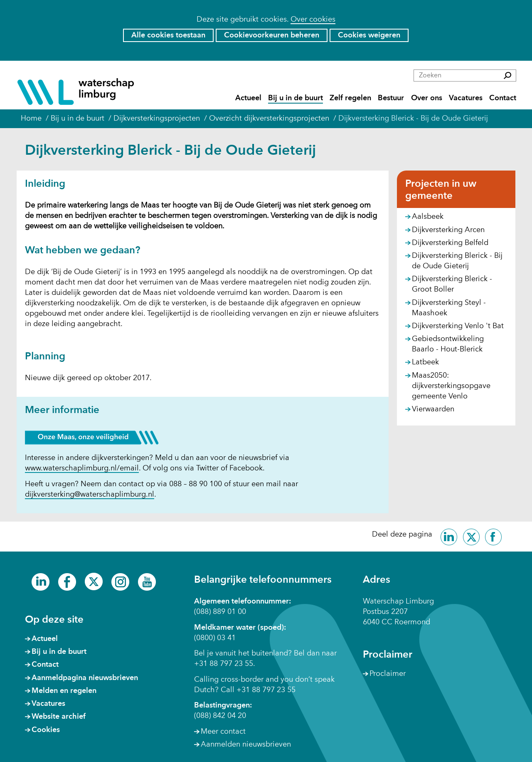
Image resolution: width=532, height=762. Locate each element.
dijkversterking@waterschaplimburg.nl (90, 495)
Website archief (59, 717)
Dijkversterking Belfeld (450, 243)
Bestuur (391, 98)
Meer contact (223, 732)
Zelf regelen (350, 98)
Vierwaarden (433, 409)
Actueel (248, 98)
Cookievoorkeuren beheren (272, 35)
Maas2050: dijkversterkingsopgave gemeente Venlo (451, 386)
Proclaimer (388, 674)
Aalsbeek (428, 217)
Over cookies (313, 20)
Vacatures (466, 98)
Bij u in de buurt (296, 98)
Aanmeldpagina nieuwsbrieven (85, 678)
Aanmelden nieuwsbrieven (246, 745)
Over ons (427, 98)
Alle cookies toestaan (168, 35)
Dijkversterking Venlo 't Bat (458, 326)
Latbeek (425, 362)
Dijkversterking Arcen (448, 230)
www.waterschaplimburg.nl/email (82, 469)
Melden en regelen (64, 691)
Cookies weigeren (369, 35)
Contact (503, 98)
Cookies (46, 730)
